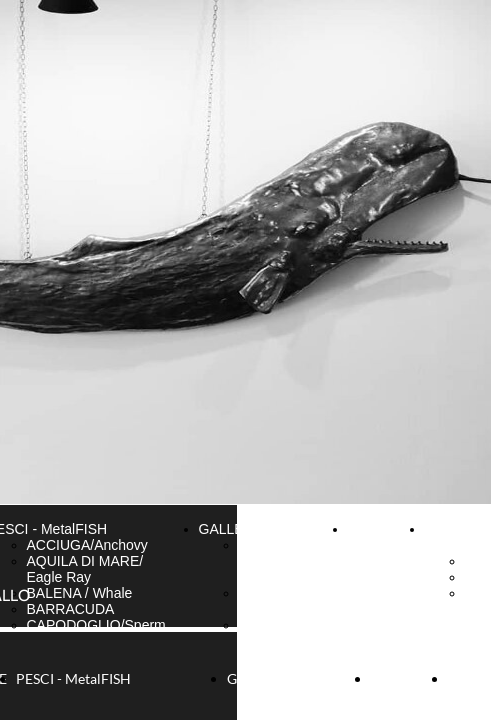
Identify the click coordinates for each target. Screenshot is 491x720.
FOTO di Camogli (265, 633)
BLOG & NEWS (451, 537)
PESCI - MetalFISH (73, 678)
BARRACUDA (71, 609)
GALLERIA (233, 529)
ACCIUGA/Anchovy (87, 545)
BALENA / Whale (80, 593)
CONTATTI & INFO (382, 537)
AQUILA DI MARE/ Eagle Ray (85, 569)
